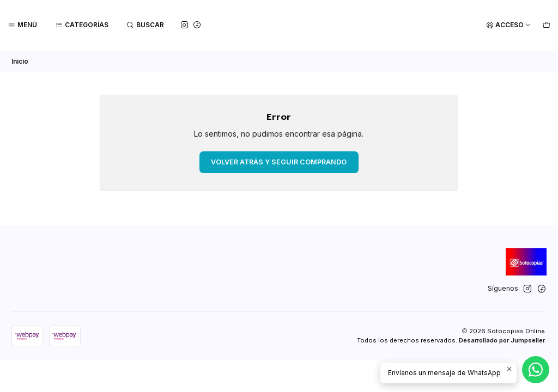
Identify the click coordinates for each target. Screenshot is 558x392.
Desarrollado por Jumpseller (502, 339)
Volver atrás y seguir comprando (279, 161)
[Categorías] (82, 25)
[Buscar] (145, 25)
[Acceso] (509, 25)
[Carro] (546, 25)
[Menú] (23, 25)
